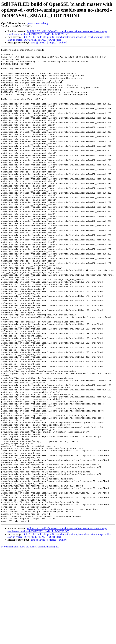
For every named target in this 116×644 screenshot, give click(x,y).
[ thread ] (42, 43)
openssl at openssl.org (37, 23)
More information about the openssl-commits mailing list (30, 641)
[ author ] (62, 43)
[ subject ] (52, 43)
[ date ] (33, 43)
